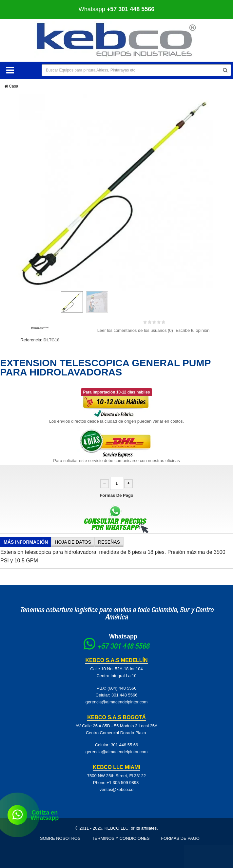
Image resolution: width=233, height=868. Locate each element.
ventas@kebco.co (117, 789)
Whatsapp (117, 9)
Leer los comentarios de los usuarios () (135, 330)
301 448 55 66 (124, 745)
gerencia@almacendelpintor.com (117, 702)
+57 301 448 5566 (123, 647)
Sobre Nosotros (60, 838)
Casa (11, 86)
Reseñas (109, 542)
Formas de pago (180, 838)
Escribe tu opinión (193, 330)
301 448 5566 (125, 695)
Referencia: (31, 340)
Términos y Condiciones (121, 838)
